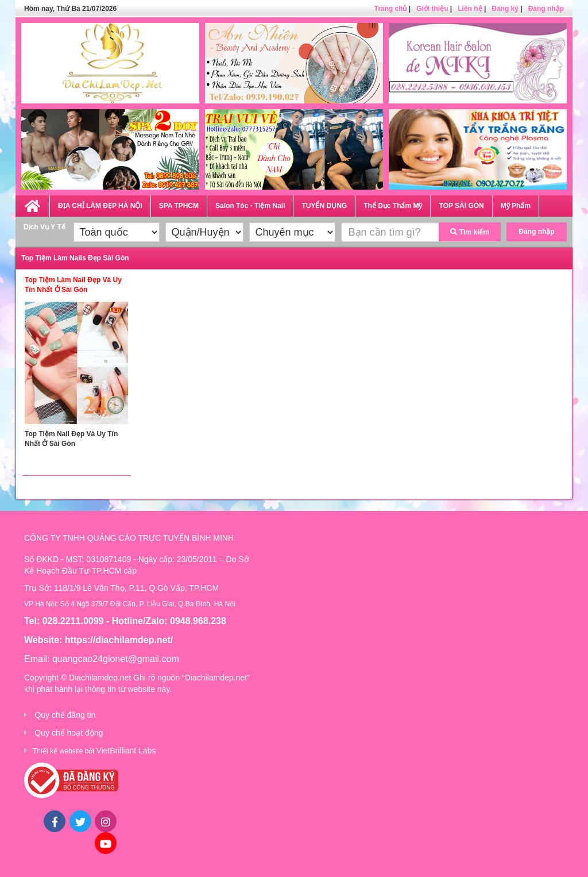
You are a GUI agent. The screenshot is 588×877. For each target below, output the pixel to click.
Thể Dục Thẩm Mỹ (393, 206)
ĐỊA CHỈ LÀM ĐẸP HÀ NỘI (100, 206)
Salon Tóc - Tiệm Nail (250, 206)
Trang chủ (390, 9)
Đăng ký (505, 9)
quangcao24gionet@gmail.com (116, 659)
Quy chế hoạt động (69, 733)
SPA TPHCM (179, 206)
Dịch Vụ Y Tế (45, 227)
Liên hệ (470, 9)
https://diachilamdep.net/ (119, 640)
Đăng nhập (546, 9)
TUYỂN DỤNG (324, 206)
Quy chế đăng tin (65, 715)
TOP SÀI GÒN (461, 206)
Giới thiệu (432, 9)
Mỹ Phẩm (516, 206)
